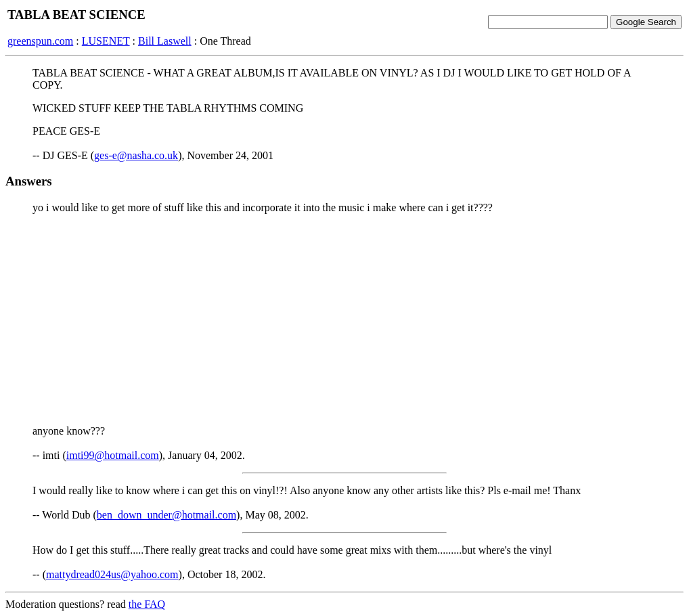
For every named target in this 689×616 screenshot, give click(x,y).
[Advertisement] (344, 320)
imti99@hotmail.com (113, 455)
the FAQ (147, 604)
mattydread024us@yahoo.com (112, 574)
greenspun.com (40, 41)
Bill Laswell (165, 41)
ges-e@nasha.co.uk (136, 155)
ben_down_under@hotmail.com (166, 515)
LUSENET (106, 41)
